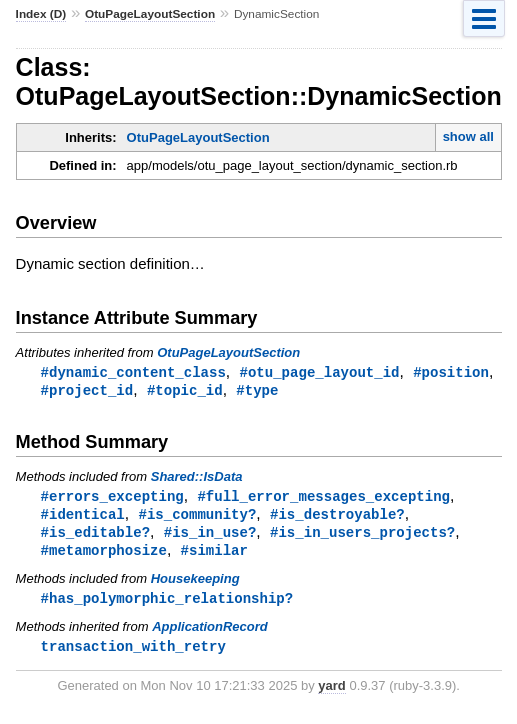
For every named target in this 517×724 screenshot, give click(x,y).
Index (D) (41, 14)
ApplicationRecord (210, 633)
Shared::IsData (197, 478)
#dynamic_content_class (133, 372)
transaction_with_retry (133, 653)
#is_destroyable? (337, 517)
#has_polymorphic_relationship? (167, 604)
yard (331, 693)
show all (468, 136)
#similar (214, 555)
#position (451, 372)
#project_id (87, 391)
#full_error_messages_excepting (323, 498)
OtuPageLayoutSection (150, 14)
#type (257, 391)
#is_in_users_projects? (362, 536)
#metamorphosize (104, 555)
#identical (83, 517)
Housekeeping (195, 584)
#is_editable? (95, 536)
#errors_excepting (112, 498)
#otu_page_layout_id (319, 372)
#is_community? (197, 517)
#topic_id (185, 391)
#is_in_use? (210, 536)
